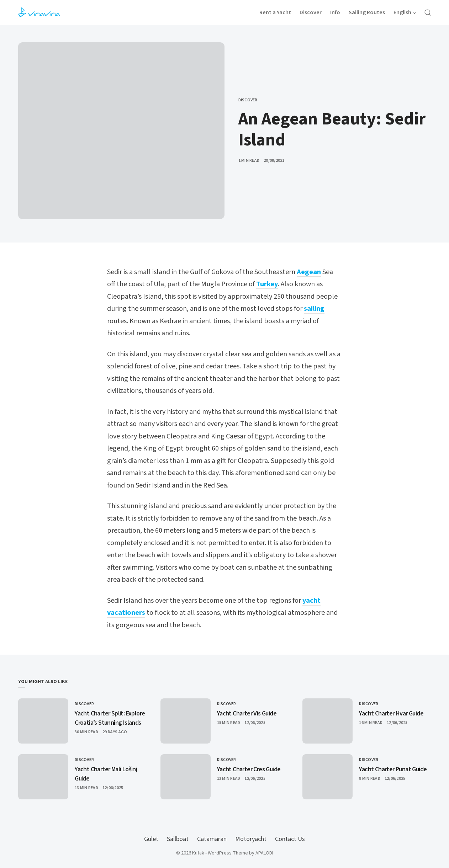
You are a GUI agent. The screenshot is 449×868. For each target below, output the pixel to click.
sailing (314, 309)
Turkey (267, 284)
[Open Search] (428, 12)
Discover (248, 100)
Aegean (309, 272)
